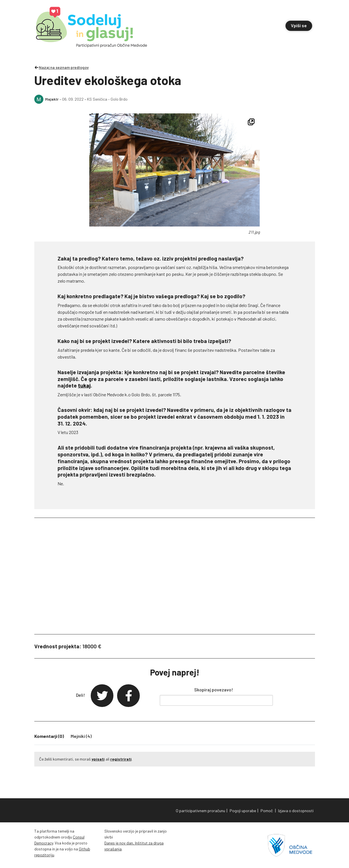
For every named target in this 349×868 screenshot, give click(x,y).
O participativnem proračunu (200, 811)
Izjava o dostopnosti (296, 811)
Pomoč (267, 811)
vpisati (98, 759)
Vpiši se (299, 25)
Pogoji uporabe (243, 811)
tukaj (84, 385)
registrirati (121, 759)
